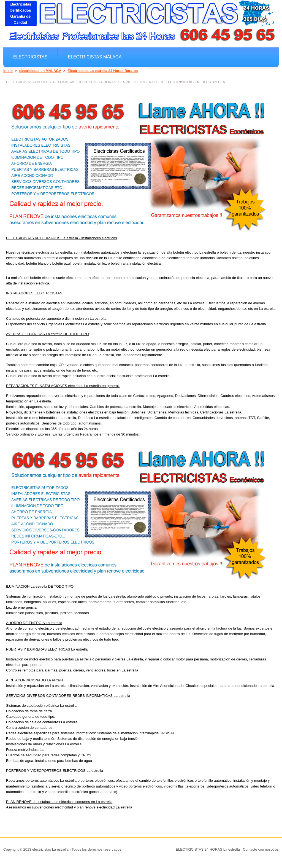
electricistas (30, 57)
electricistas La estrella (50, 849)
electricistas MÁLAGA (95, 57)
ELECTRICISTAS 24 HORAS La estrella (208, 849)
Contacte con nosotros (261, 849)
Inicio (8, 71)
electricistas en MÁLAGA (40, 71)
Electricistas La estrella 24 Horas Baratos (103, 71)
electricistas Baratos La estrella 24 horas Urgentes (81, 69)
